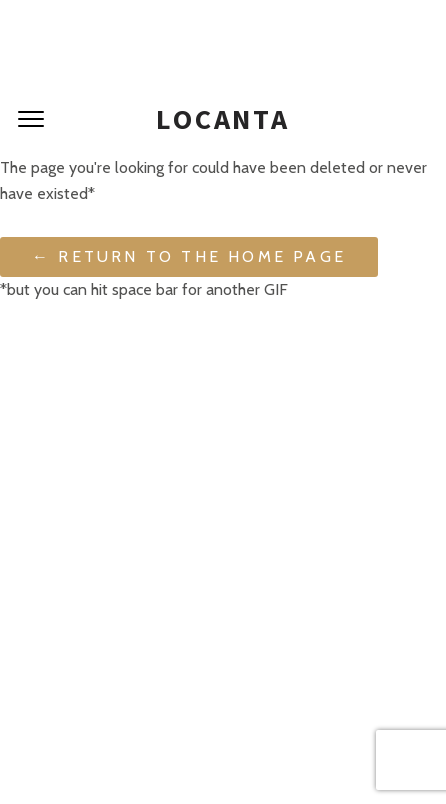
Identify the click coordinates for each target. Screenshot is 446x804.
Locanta (223, 119)
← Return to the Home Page (189, 256)
